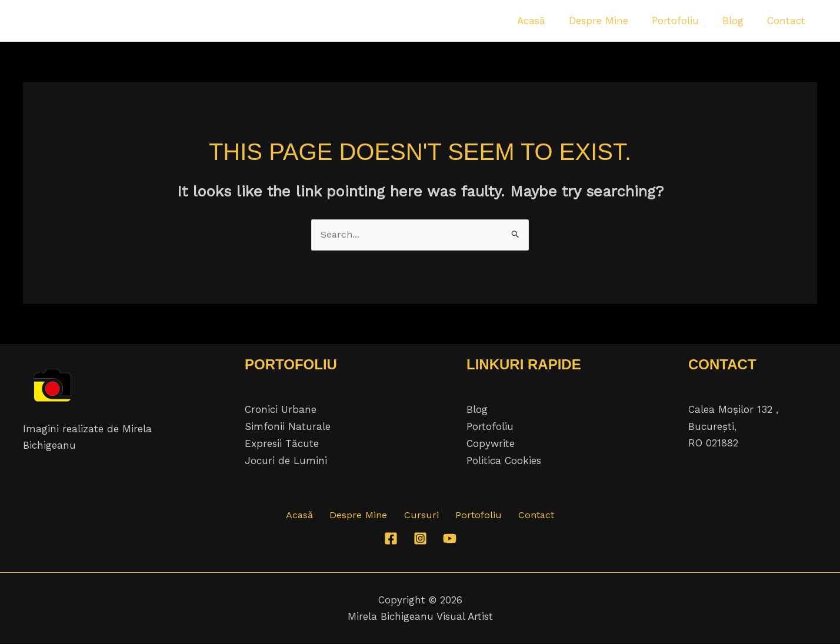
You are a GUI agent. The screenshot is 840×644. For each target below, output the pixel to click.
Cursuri (421, 516)
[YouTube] (450, 539)
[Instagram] (420, 539)
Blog (477, 411)
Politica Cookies (504, 460)
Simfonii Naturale (288, 427)
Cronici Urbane (281, 411)
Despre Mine (364, 516)
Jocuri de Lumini (286, 460)
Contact (525, 516)
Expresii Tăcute (282, 443)
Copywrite (491, 443)
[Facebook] (391, 539)
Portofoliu (490, 427)
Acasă (311, 516)
